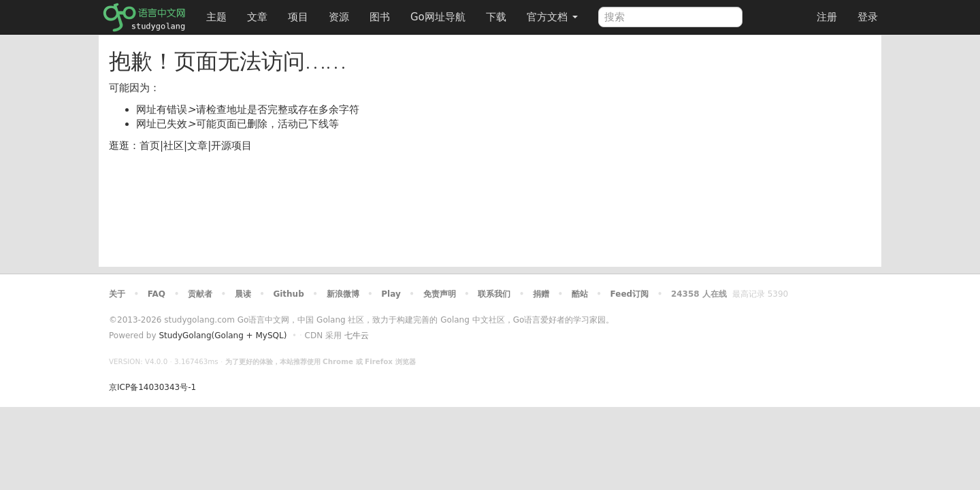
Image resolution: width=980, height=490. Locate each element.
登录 (868, 17)
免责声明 (440, 294)
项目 (298, 17)
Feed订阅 (630, 294)
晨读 (243, 294)
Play (391, 294)
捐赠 (541, 294)
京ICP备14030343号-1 (152, 387)
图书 (380, 17)
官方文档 (552, 17)
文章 (257, 17)
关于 (117, 294)
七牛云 (357, 336)
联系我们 (494, 294)
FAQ (157, 294)
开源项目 (231, 146)
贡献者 (200, 294)
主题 (216, 17)
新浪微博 (343, 294)
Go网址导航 (440, 13)
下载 (496, 17)
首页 (150, 146)
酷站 (580, 294)
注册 (827, 17)
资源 (339, 17)
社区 (174, 146)
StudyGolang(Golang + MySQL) (223, 336)
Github (288, 294)
